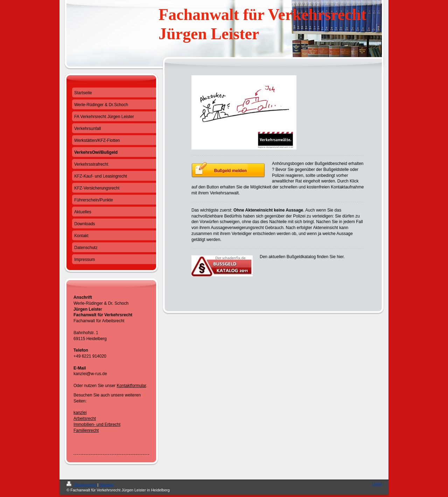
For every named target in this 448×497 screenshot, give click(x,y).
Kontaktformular (131, 386)
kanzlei (80, 413)
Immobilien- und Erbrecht (97, 424)
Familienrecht (86, 430)
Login (377, 484)
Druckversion (82, 485)
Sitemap (106, 485)
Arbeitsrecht (85, 419)
